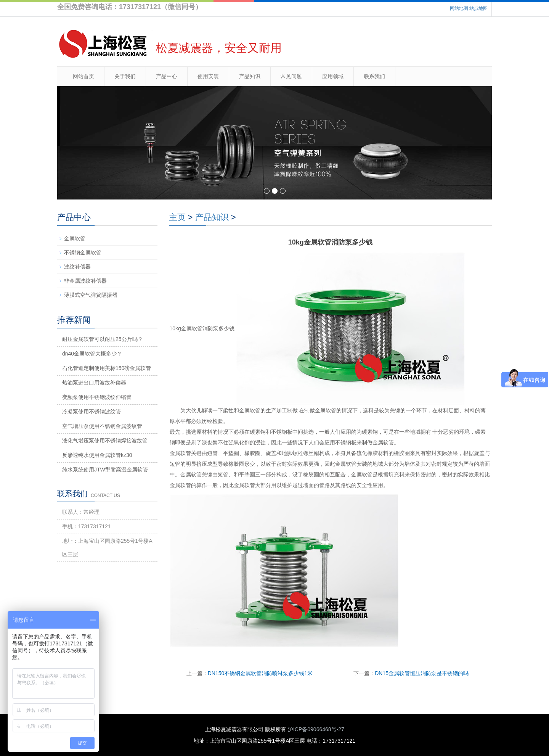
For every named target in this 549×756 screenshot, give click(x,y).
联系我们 (374, 76)
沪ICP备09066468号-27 (316, 729)
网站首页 (83, 76)
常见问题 (291, 76)
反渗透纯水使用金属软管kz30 (97, 455)
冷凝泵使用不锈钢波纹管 (91, 412)
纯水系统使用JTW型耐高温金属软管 (105, 470)
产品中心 (167, 76)
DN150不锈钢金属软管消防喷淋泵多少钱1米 (260, 673)
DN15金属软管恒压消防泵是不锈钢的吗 (422, 673)
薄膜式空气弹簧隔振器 (91, 295)
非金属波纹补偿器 (85, 281)
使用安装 (208, 76)
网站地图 (459, 8)
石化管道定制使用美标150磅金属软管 (107, 368)
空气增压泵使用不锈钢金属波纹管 (102, 426)
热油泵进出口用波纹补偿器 (94, 383)
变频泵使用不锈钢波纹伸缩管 (97, 397)
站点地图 (478, 8)
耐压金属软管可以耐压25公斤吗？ (103, 339)
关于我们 (125, 76)
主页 (177, 217)
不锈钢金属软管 (83, 253)
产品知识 (250, 76)
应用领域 (333, 76)
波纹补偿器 (77, 267)
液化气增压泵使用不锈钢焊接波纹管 (105, 441)
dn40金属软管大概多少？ (92, 354)
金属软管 (75, 238)
